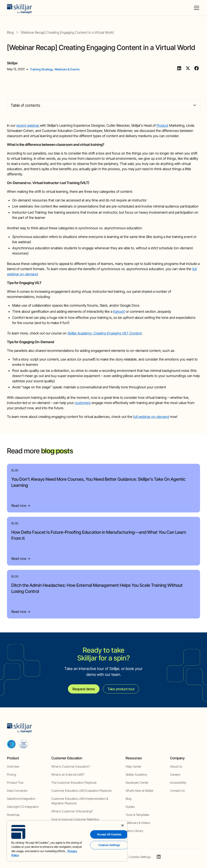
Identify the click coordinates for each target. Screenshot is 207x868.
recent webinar (28, 125)
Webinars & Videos (138, 823)
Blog (129, 799)
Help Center (133, 766)
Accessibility (178, 782)
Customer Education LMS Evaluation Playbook (82, 791)
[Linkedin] (179, 68)
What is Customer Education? (71, 766)
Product (162, 125)
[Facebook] (197, 68)
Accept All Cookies (109, 834)
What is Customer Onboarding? (72, 811)
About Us (176, 766)
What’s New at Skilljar (140, 791)
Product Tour (15, 782)
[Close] (123, 825)
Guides (130, 807)
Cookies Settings (140, 857)
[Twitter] (188, 68)
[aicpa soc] (11, 744)
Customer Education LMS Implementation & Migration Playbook (80, 801)
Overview (13, 766)
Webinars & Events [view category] (67, 69)
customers (83, 403)
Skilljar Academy (136, 774)
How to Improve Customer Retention (75, 819)
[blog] (10, 32)
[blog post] (67, 32)
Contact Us (177, 791)
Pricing (12, 774)
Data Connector (17, 791)
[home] (20, 8)
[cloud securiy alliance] (24, 744)
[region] (67, 841)
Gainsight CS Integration (23, 807)
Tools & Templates (137, 815)
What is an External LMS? (68, 774)
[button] (196, 8)
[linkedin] (159, 857)
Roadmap (13, 815)
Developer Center (137, 782)
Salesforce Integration (21, 799)
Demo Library (134, 831)
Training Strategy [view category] (41, 69)
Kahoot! (119, 311)
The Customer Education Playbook (74, 782)
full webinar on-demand (151, 417)
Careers (175, 774)
